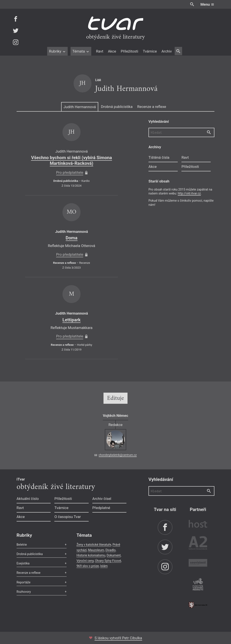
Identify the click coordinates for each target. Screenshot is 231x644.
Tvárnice (150, 51)
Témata (81, 51)
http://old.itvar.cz (189, 193)
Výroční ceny (85, 561)
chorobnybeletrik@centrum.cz (118, 455)
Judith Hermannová (80, 107)
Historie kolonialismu (91, 555)
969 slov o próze (88, 566)
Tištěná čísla (159, 157)
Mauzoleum (96, 550)
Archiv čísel (102, 499)
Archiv (166, 51)
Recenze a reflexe (152, 107)
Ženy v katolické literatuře (94, 545)
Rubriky (57, 51)
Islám (104, 566)
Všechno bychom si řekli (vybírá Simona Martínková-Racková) (71, 160)
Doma (72, 238)
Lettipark (72, 320)
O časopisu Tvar (68, 517)
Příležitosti (129, 51)
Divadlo (110, 550)
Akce (112, 51)
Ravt (100, 51)
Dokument (114, 555)
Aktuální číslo (28, 499)
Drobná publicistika (117, 107)
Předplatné (101, 508)
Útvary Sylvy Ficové (108, 561)
